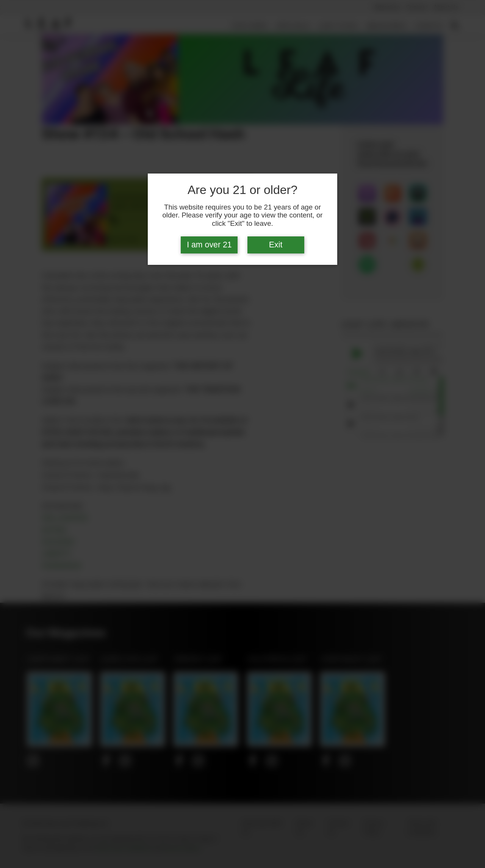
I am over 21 (209, 245)
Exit (276, 245)
